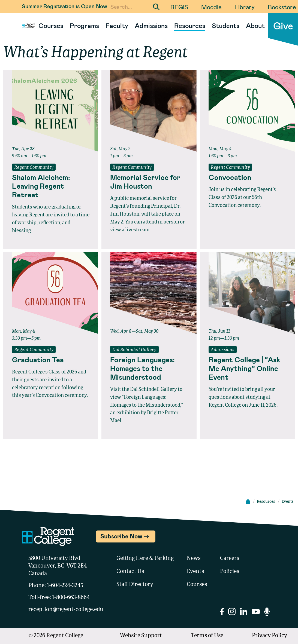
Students (226, 25)
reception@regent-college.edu (66, 610)
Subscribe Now (121, 536)
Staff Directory (135, 585)
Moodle (211, 7)
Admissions (151, 25)
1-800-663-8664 (71, 598)
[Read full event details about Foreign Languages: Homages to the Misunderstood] (149, 368)
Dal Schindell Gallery (134, 350)
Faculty (117, 25)
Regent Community (34, 168)
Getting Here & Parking (145, 559)
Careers (230, 559)
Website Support (141, 636)
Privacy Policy (270, 636)
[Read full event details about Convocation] (247, 177)
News (194, 559)
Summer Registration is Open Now (64, 6)
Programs (84, 25)
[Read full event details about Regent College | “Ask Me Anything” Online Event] (247, 368)
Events (195, 572)
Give (283, 25)
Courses (51, 25)
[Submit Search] (156, 7)
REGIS (179, 7)
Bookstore (282, 7)
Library (245, 7)
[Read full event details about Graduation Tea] (51, 360)
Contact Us (130, 572)
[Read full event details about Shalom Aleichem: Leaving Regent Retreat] (51, 186)
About (255, 25)
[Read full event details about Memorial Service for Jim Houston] (149, 182)
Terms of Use (207, 636)
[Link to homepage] (26, 26)
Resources (190, 25)
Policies (230, 572)
